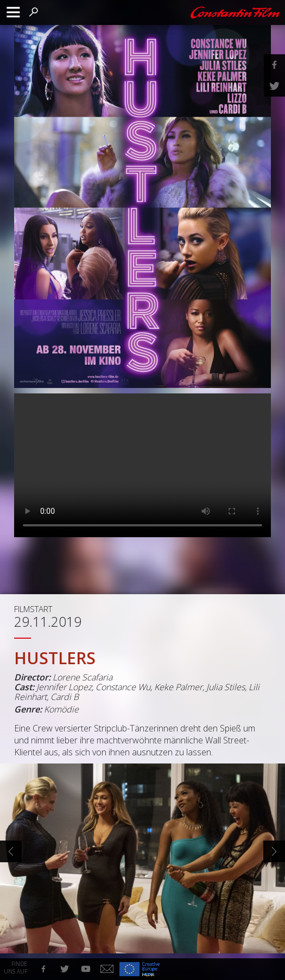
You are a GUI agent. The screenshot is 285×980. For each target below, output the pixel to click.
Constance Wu (123, 687)
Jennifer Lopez (64, 687)
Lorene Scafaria (83, 677)
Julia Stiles (226, 687)
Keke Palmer (178, 687)
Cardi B (65, 697)
